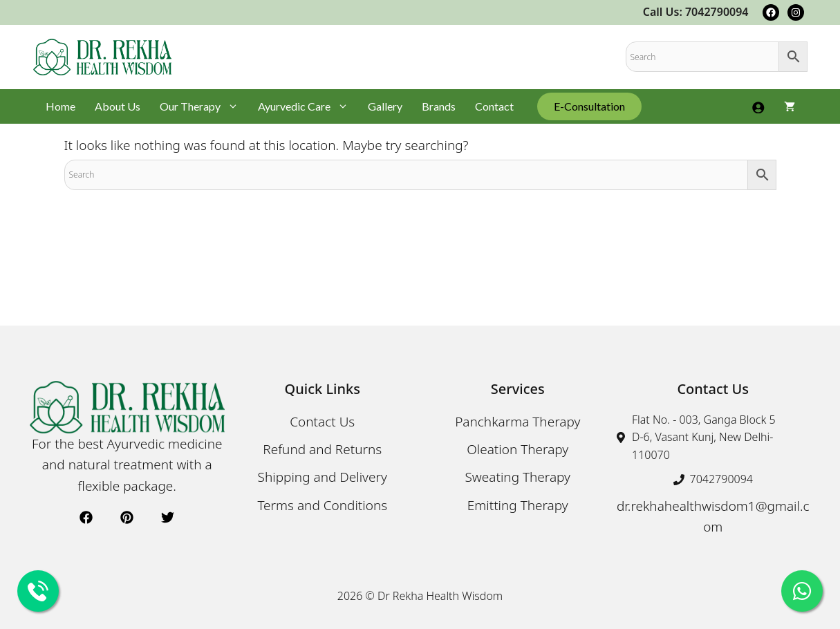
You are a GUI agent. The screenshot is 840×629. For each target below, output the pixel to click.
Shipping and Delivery (323, 477)
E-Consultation (589, 106)
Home (60, 106)
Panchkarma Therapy (517, 422)
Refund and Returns (322, 449)
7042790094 (721, 479)
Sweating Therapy (517, 477)
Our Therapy (204, 106)
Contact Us (322, 422)
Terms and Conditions (322, 505)
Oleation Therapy (517, 449)
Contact (494, 106)
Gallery (385, 106)
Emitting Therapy (518, 505)
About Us (118, 106)
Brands (439, 106)
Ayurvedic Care (308, 106)
